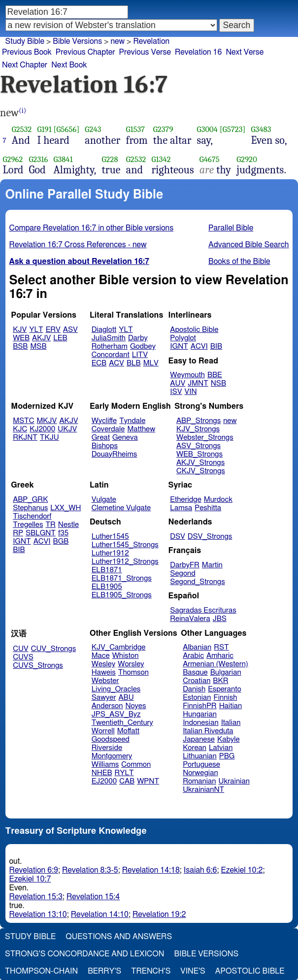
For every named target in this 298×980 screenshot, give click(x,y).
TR (50, 525)
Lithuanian (200, 756)
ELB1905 (107, 587)
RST (221, 647)
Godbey (143, 346)
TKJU (50, 438)
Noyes (135, 706)
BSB (20, 346)
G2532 (22, 129)
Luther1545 (110, 537)
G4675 (210, 159)
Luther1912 (110, 553)
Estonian (197, 698)
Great (101, 438)
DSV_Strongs (210, 537)
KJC (20, 429)
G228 (110, 159)
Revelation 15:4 (93, 897)
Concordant (111, 355)
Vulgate (104, 500)
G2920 (247, 159)
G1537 (135, 129)
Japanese (199, 739)
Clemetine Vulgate (121, 508)
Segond (182, 573)
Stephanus (30, 508)
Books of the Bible (239, 261)
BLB (134, 363)
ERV (53, 330)
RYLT (124, 773)
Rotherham (110, 346)
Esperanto (225, 689)
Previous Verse (145, 52)
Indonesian (201, 723)
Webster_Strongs (205, 438)
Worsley (131, 664)
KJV (20, 330)
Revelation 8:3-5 (90, 870)
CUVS (23, 657)
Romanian (199, 781)
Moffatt (128, 731)
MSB (38, 346)
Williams (105, 765)
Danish (194, 689)
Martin (212, 565)
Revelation (151, 41)
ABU (126, 698)
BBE (215, 375)
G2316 (39, 159)
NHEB (102, 773)
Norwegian (200, 773)
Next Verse (245, 52)
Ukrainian (234, 781)
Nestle (68, 525)
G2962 (13, 159)
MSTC (23, 421)
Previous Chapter (85, 52)
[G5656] (67, 129)
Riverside (107, 748)
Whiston (126, 656)
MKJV (47, 421)
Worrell (103, 731)
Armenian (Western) (215, 664)
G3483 (261, 129)
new (117, 41)
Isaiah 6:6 (200, 870)
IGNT (179, 346)
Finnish (226, 698)
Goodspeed (111, 739)
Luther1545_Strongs (125, 545)
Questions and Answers (119, 937)
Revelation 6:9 (34, 870)
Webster (105, 681)
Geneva (125, 438)
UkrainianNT (203, 790)
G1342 (161, 159)
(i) (22, 111)
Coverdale (108, 429)
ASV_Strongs (199, 446)
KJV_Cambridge (119, 647)
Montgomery (112, 756)
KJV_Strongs (198, 429)
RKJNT (25, 438)
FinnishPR (200, 706)
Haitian (231, 706)
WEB (21, 338)
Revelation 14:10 (100, 915)
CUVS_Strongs (38, 666)
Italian (231, 723)
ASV (70, 330)
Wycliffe (104, 421)
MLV (151, 363)
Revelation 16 (198, 52)
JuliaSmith (109, 338)
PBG (227, 756)
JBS (220, 619)
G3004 (207, 129)
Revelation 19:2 (159, 915)
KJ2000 (42, 429)
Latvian (221, 748)
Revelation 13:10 (38, 915)
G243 (93, 129)
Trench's (151, 971)
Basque (195, 672)
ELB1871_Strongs (122, 578)
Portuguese (201, 765)
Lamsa (181, 508)
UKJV (67, 429)
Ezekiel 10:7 (30, 879)
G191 (44, 129)
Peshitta (208, 508)
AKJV (41, 338)
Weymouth (187, 375)
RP (18, 533)
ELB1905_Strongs (122, 595)
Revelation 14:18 (151, 870)
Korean (195, 748)
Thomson (133, 672)
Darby (138, 338)
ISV (176, 392)
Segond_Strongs (197, 582)
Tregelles (28, 525)
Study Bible (25, 41)
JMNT (198, 383)
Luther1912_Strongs (125, 562)
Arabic (193, 656)
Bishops (105, 446)
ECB (99, 363)
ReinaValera (190, 619)
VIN (190, 392)
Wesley (103, 664)
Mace (101, 656)
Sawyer (104, 698)
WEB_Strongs (199, 454)
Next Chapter (25, 65)
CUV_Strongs (53, 649)
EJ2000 (104, 781)
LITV (140, 355)
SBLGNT (41, 533)
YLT (36, 330)
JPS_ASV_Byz (116, 714)
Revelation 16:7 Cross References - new (78, 245)
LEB (60, 338)
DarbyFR (185, 565)
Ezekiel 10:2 (242, 870)
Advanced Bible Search (248, 245)
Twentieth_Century (122, 723)
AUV (178, 383)
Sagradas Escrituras (203, 610)
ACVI (199, 346)
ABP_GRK (30, 500)
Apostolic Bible (250, 971)
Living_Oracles (116, 689)
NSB (218, 383)
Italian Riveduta (208, 731)
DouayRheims (115, 454)
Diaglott (104, 330)
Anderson (107, 706)
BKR (220, 681)
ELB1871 (107, 570)
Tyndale (132, 421)
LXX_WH (66, 508)
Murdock (218, 500)
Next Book (69, 65)
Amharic (220, 656)
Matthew (141, 429)
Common (136, 765)
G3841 (63, 159)
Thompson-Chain (41, 971)
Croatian (197, 681)
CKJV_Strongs (201, 471)
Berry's (104, 971)
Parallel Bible (231, 228)
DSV (178, 537)
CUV (21, 649)
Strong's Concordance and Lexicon (84, 954)
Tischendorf (32, 516)
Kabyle (229, 739)
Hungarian (200, 714)
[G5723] (233, 129)
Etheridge (185, 500)
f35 (63, 533)
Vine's (193, 971)
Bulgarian (226, 672)
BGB (61, 541)
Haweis (104, 672)
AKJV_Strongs (200, 463)
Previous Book (27, 52)
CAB (127, 781)
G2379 (163, 129)
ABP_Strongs (199, 421)
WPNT (148, 781)
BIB (216, 346)
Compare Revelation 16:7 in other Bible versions (92, 228)
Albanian (197, 647)
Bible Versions (77, 41)
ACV (116, 363)
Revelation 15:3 (36, 897)
